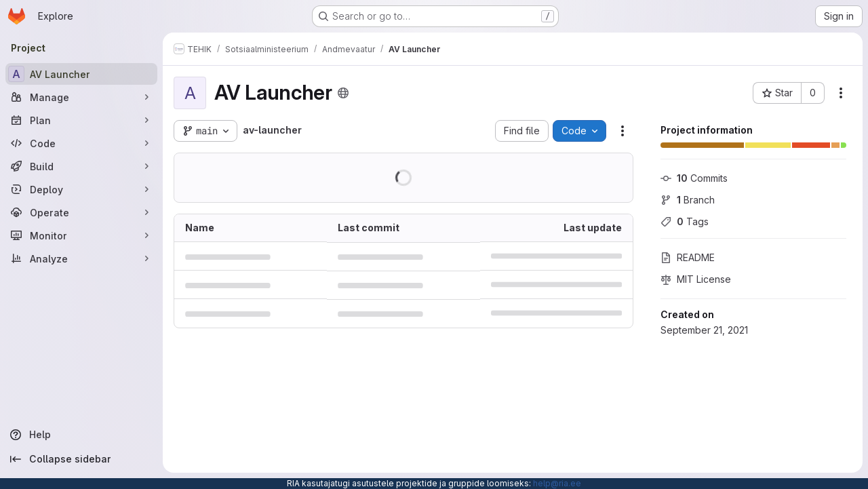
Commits (694, 178)
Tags (685, 221)
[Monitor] (81, 235)
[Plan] (81, 120)
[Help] (81, 435)
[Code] (81, 143)
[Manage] (81, 97)
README (688, 257)
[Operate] (81, 212)
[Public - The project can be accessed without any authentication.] (343, 93)
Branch (688, 200)
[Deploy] (81, 189)
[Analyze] (81, 258)
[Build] (81, 166)
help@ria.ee (557, 483)
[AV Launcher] (81, 74)
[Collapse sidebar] (81, 459)
